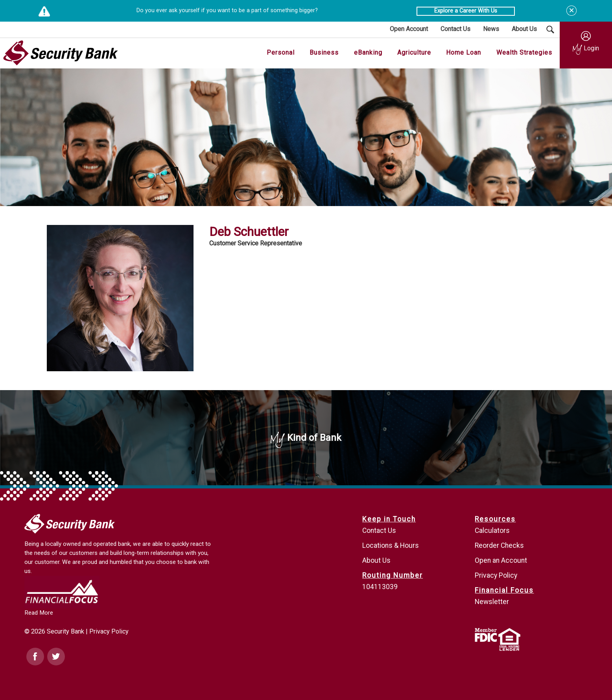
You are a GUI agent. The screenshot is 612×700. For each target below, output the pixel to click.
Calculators (492, 531)
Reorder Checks (499, 545)
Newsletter (492, 602)
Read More (39, 613)
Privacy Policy (109, 631)
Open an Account (501, 560)
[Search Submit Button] (550, 29)
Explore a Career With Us (466, 11)
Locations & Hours (391, 545)
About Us (376, 560)
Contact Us (379, 531)
